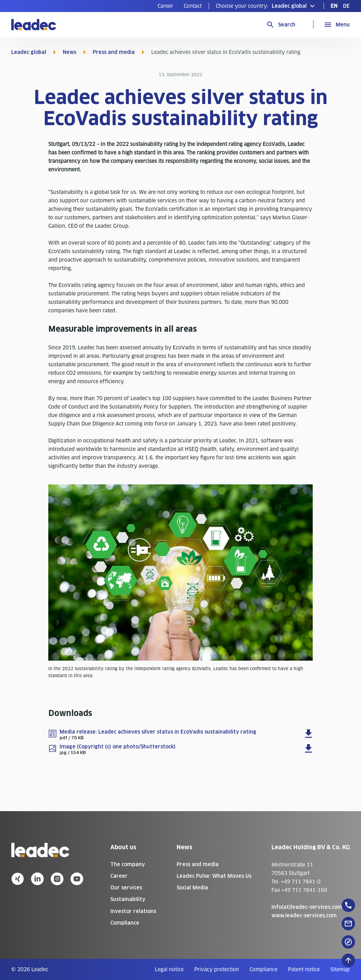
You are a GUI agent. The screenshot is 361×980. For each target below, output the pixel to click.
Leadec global (29, 52)
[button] (266, 6)
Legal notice (169, 969)
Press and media (114, 52)
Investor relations (133, 911)
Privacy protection (217, 969)
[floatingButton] (348, 905)
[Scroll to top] (348, 960)
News (69, 52)
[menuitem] (165, 6)
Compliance (125, 923)
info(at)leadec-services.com (307, 907)
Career (165, 6)
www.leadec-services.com (304, 915)
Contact (193, 6)
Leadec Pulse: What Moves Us (214, 876)
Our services (126, 888)
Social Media (192, 888)
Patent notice (304, 969)
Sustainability (128, 899)
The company (128, 864)
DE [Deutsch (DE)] (346, 6)
